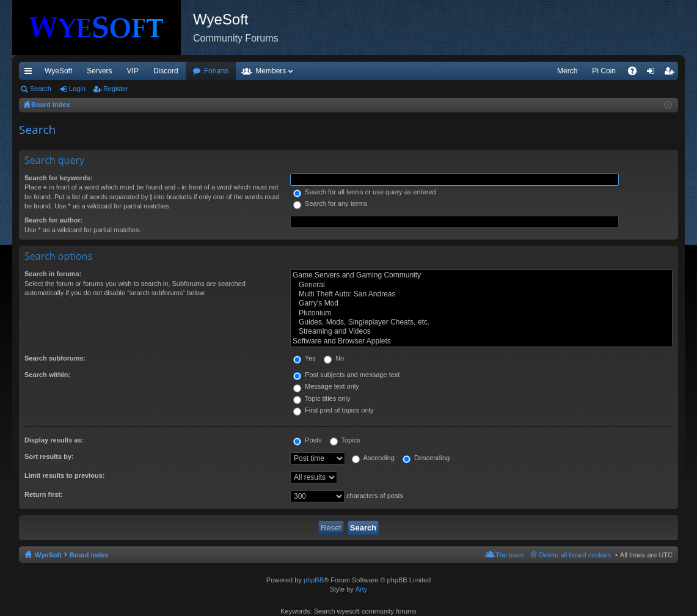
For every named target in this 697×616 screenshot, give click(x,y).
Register (116, 89)
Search (41, 89)
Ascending (373, 458)
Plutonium (481, 313)
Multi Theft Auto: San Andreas (481, 294)
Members (271, 71)
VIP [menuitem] (133, 71)
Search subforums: (55, 358)
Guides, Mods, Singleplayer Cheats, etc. (481, 322)
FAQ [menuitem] (636, 73)
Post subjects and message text (346, 375)
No (334, 358)
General (481, 285)
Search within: (47, 375)
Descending (426, 458)
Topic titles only (322, 398)
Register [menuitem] (672, 73)
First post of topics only (334, 410)
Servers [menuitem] (99, 71)
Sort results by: (49, 457)
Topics (345, 440)
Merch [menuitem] (567, 71)
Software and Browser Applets (481, 341)
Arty (362, 589)
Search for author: (53, 220)
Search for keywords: (59, 178)
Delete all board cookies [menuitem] (575, 555)
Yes (305, 358)
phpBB (314, 580)
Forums (217, 71)
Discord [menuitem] (166, 71)
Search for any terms (330, 204)
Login (77, 89)
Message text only (326, 386)
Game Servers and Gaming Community (481, 275)
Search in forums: (53, 274)
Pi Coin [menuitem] (604, 71)
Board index (89, 555)
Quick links (31, 73)
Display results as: (54, 440)
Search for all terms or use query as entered (365, 192)
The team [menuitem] (509, 555)
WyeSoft (58, 71)
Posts (308, 440)
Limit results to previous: (64, 475)
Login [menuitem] (653, 73)
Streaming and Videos (481, 332)
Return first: (44, 494)
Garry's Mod (481, 303)
